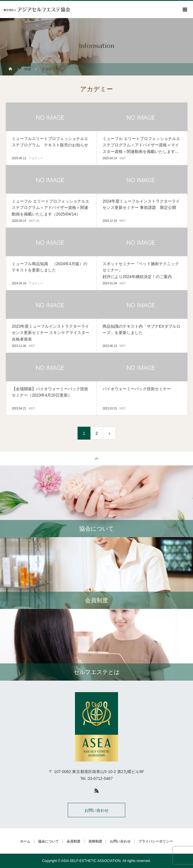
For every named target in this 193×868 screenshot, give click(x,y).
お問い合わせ (96, 810)
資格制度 (95, 841)
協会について (49, 841)
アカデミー (36, 158)
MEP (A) (34, 221)
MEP (123, 158)
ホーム (25, 841)
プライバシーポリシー (156, 841)
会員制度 (74, 841)
